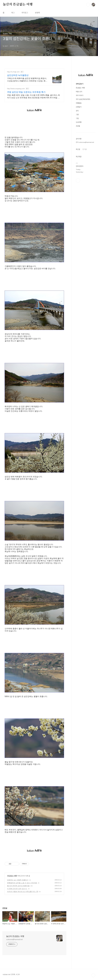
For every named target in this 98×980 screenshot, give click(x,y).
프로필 (78, 195)
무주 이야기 (80, 165)
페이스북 (78, 250)
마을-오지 (79, 161)
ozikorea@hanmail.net (15, 939)
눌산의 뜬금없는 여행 (18, 5)
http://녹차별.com (13, 72)
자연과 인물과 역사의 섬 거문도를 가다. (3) (23, 892)
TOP (93, 975)
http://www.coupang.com (16, 89)
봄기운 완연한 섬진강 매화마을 (18, 886)
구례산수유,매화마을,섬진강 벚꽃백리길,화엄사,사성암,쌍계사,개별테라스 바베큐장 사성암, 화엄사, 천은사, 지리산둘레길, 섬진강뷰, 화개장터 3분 (27, 80)
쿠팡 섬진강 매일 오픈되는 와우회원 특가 (26, 92)
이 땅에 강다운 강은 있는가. (17, 889)
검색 (88, 5)
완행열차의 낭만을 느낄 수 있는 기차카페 (22, 883)
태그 (13, 13)
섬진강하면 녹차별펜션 (18, 75)
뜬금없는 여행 (12, 876)
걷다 (77, 180)
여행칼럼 (79, 173)
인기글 (85, 219)
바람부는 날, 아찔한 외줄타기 (18, 880)
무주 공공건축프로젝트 (83, 169)
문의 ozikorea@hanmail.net (85, 212)
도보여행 (79, 192)
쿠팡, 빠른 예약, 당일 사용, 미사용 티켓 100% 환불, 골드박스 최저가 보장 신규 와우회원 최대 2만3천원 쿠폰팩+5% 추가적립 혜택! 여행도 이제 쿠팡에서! (33, 97)
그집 (77, 188)
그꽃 (77, 184)
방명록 (37, 13)
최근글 (78, 219)
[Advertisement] (86, 102)
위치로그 (25, 13)
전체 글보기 (80, 153)
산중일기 (79, 176)
